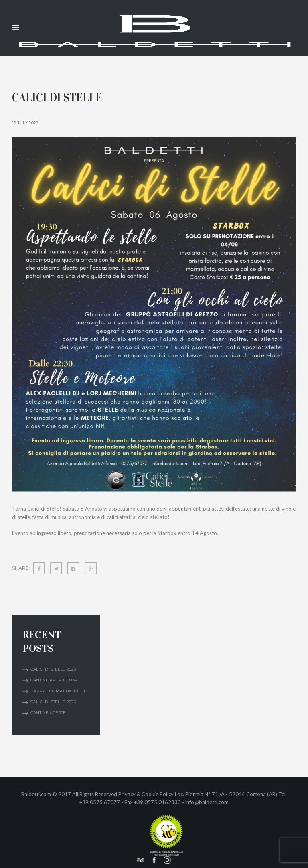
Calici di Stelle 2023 (53, 702)
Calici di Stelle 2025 (53, 669)
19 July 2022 (25, 123)
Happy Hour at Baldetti (58, 691)
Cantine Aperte (48, 713)
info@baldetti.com (207, 802)
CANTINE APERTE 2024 (54, 680)
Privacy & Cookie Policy (146, 794)
